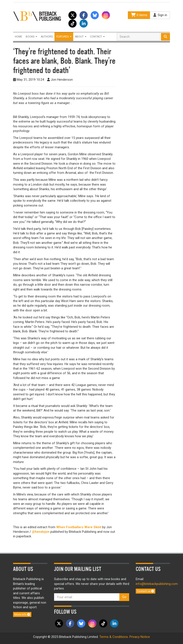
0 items (139, 15)
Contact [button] (97, 37)
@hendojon (41, 532)
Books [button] (31, 37)
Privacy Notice (140, 637)
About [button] (81, 37)
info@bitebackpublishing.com (157, 584)
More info (22, 614)
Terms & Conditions (114, 637)
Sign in (160, 15)
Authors (47, 37)
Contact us (146, 591)
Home (19, 37)
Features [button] (64, 37)
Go (124, 597)
